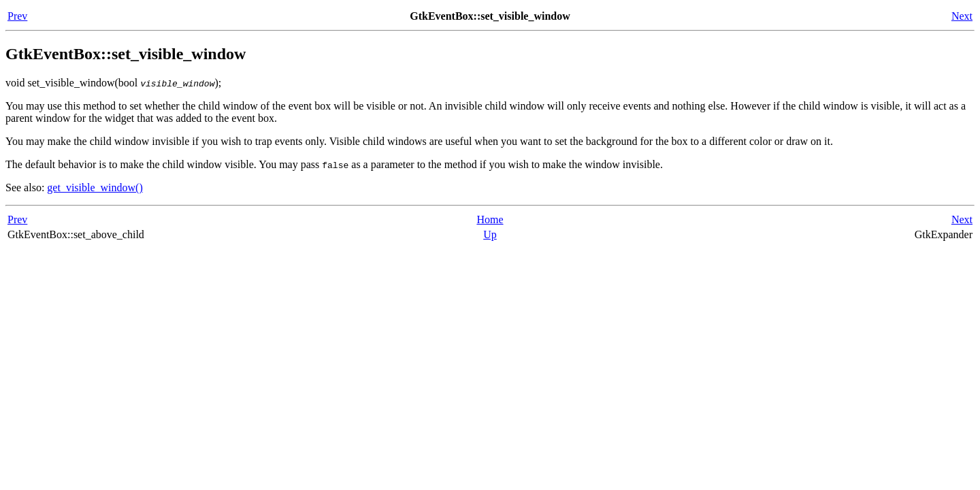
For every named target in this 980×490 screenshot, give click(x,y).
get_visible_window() (95, 187)
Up (490, 234)
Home (490, 219)
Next (962, 16)
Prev (17, 16)
